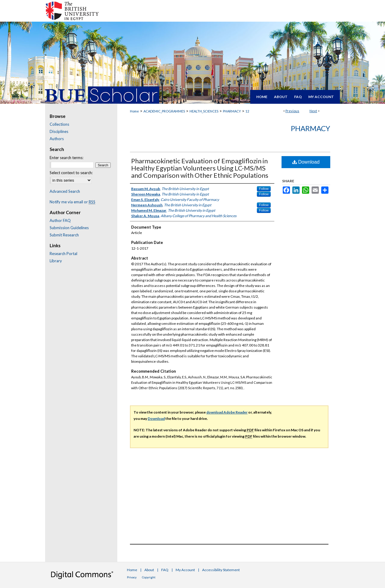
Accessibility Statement (221, 570)
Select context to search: (71, 173)
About (149, 570)
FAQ (165, 570)
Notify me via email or (72, 202)
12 (247, 111)
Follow (264, 189)
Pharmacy (311, 128)
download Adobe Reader (227, 412)
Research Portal (63, 254)
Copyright (149, 577)
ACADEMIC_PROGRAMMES (164, 111)
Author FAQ (60, 220)
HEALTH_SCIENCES (204, 111)
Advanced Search (65, 191)
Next (313, 111)
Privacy (132, 577)
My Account (185, 570)
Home (134, 111)
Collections (59, 124)
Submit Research (64, 235)
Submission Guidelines (69, 228)
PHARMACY (232, 111)
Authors (57, 139)
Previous (292, 111)
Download (306, 162)
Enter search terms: (66, 158)
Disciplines (59, 131)
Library (56, 261)
